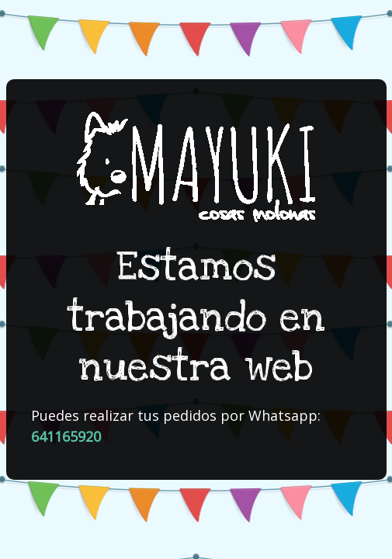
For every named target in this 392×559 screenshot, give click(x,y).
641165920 (66, 436)
